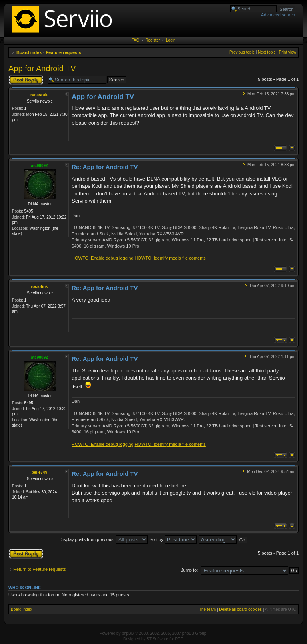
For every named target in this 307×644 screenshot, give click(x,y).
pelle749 (39, 472)
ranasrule (39, 95)
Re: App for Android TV (105, 167)
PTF (179, 639)
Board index (29, 52)
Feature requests (63, 52)
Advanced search (278, 15)
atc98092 (39, 166)
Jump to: (189, 570)
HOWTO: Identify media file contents (170, 258)
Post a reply (26, 80)
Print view (288, 52)
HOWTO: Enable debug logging (103, 258)
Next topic (267, 52)
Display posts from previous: (104, 539)
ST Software (157, 639)
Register (153, 40)
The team (207, 609)
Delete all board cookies (240, 609)
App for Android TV (42, 68)
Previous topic (242, 52)
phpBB (128, 633)
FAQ (136, 40)
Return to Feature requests (39, 569)
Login (171, 40)
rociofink (39, 287)
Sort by (173, 539)
